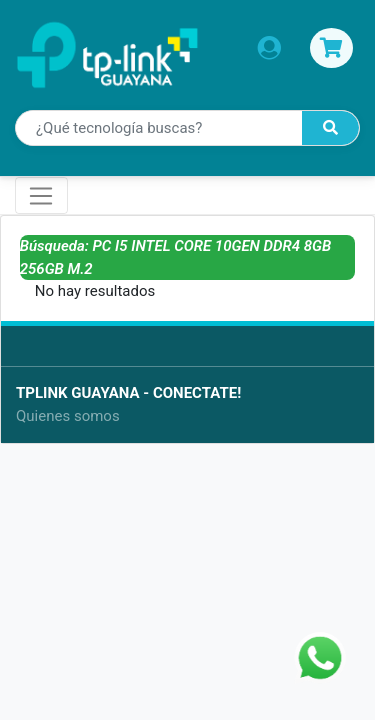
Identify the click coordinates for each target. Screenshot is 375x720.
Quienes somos (68, 416)
